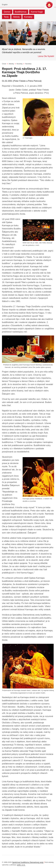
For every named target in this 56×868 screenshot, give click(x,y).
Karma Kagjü (37, 12)
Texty (6, 17)
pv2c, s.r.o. (21, 865)
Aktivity (16, 17)
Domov (7, 12)
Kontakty (28, 17)
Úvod (4, 64)
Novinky (19, 64)
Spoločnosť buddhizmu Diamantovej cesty (28, 862)
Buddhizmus (21, 12)
